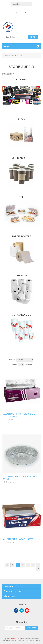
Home (6, 56)
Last (38, 569)
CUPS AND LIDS (22, 158)
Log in (26, 13)
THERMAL (21, 276)
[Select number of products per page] (21, 364)
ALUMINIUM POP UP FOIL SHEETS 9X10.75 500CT (19, 415)
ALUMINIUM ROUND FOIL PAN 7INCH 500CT (20, 478)
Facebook (16, 610)
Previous (7, 565)
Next (38, 565)
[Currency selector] (21, 4)
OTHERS (22, 80)
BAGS (21, 119)
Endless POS (15, 639)
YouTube (27, 610)
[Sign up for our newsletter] (15, 628)
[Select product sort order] (25, 360)
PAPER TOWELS (21, 236)
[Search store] (17, 37)
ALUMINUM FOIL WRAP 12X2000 (18, 539)
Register (18, 13)
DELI (21, 197)
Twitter (22, 610)
